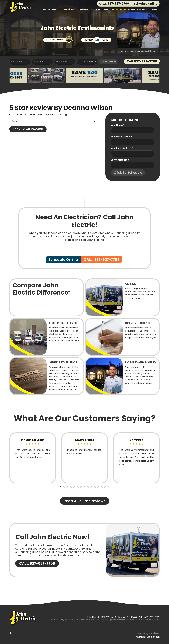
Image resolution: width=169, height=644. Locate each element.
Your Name (18, 62)
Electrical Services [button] (64, 9)
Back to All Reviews (28, 129)
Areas (132, 9)
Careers (142, 9)
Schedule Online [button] (145, 4)
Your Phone (40, 62)
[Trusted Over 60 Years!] (96, 39)
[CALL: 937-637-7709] (84, 550)
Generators (86, 9)
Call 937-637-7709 (142, 61)
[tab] (60, 487)
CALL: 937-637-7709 (114, 4)
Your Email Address (122, 148)
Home (46, 9)
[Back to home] (21, 7)
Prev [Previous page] (14, 121)
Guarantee (101, 9)
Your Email (62, 62)
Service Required (88, 62)
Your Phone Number (121, 137)
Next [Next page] (96, 121)
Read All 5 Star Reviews (85, 501)
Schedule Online (63, 260)
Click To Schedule (108, 62)
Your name (118, 125)
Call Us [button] (154, 9)
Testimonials (118, 9)
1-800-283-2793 (151, 617)
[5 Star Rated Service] (58, 39)
